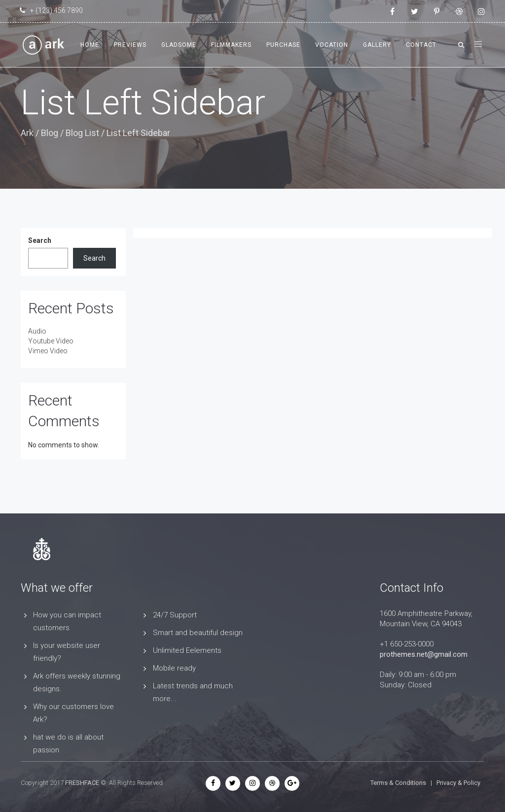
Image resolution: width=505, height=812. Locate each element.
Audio (37, 331)
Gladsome (179, 45)
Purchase (283, 45)
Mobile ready (174, 668)
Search (40, 240)
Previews (130, 45)
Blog (50, 133)
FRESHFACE (82, 783)
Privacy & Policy (458, 783)
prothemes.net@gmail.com (424, 654)
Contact (421, 45)
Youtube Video (51, 341)
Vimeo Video (48, 351)
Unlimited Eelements (187, 650)
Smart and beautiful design (198, 633)
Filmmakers (231, 45)
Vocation (332, 45)
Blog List (82, 133)
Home (90, 45)
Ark (27, 133)
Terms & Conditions (398, 783)
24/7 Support (175, 615)
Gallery (377, 45)
